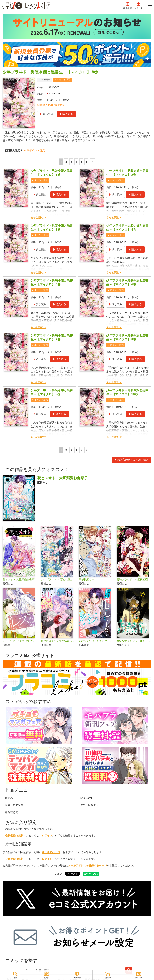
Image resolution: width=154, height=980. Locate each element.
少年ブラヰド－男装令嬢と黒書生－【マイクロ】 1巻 (52, 173)
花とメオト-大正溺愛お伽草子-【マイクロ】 (20, 580)
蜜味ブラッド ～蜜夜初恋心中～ (134, 580)
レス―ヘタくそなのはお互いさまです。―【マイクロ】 (20, 641)
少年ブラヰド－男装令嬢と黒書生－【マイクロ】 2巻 (127, 173)
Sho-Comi (55, 94)
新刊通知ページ (51, 853)
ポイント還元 (64, 79)
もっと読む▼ (38, 218)
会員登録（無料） (16, 836)
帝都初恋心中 (86, 580)
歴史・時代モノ (90, 806)
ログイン (139, 6)
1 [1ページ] (61, 162)
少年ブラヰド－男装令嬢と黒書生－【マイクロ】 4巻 (127, 228)
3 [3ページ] (71, 162)
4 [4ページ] (76, 162)
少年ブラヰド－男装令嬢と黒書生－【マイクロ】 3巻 (52, 228)
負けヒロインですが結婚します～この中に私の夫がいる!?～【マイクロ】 (58, 641)
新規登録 (128, 6)
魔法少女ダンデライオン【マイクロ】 (134, 641)
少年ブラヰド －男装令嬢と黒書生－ (58, 580)
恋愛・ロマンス (14, 806)
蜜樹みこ (54, 87)
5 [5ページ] (81, 162)
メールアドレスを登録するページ (87, 866)
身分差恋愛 (12, 813)
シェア (58, 874)
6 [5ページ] (87, 162)
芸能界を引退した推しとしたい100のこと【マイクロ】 (96, 641)
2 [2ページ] (66, 162)
